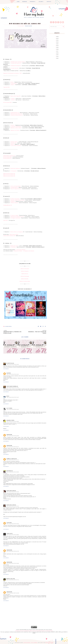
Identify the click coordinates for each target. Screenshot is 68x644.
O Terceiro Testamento (16, 127)
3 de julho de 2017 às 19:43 (13, 492)
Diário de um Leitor (14, 234)
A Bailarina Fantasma (16, 66)
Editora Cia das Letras (25, 281)
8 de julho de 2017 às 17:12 (13, 580)
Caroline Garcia (11, 491)
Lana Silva (9, 534)
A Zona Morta (14, 83)
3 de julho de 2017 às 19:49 (13, 524)
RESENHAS (25, 2)
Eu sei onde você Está (16, 146)
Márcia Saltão (11, 579)
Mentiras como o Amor (16, 128)
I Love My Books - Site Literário (30, 643)
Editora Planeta (25, 279)
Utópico (12, 85)
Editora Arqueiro (25, 271)
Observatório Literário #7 (9, 156)
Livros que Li (6, 426)
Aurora (9, 373)
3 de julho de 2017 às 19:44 (13, 506)
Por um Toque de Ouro (16, 189)
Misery (12, 82)
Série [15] (6, 220)
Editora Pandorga (25, 276)
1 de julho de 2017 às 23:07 (13, 436)
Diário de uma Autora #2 (9, 174)
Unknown (9, 435)
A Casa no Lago (14, 215)
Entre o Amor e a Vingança (17, 232)
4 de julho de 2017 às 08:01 (13, 535)
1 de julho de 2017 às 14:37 (13, 397)
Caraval (12, 125)
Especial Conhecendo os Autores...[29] (13, 73)
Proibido (13, 201)
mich (8, 396)
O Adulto (13, 99)
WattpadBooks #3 (8, 205)
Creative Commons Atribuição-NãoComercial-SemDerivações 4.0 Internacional (34, 631)
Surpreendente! (14, 187)
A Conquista (14, 171)
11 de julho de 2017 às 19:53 (13, 593)
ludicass (9, 523)
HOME (18, 2)
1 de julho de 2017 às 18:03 (13, 421)
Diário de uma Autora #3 (9, 175)
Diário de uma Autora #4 (9, 176)
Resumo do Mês (28, 26)
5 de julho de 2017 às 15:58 (13, 563)
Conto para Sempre (21, 250)
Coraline (13, 100)
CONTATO (49, 2)
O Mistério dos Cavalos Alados (18, 62)
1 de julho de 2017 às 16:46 (13, 409)
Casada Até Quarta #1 (16, 63)
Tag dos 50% (6, 87)
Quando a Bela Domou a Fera (18, 200)
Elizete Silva (10, 363)
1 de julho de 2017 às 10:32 (13, 364)
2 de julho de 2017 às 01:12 (13, 447)
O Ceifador (13, 247)
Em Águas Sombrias (16, 218)
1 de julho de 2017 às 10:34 (13, 374)
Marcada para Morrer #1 (16, 114)
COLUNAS (41, 2)
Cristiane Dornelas (12, 386)
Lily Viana (9, 408)
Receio (12, 144)
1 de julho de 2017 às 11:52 (13, 387)
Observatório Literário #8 (9, 236)
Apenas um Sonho (15, 130)
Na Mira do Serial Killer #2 (17, 115)
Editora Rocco (25, 274)
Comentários (7, 326)
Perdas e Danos (14, 203)
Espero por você (14, 246)
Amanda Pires (10, 420)
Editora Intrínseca (25, 269)
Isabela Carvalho (12, 459)
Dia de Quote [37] (7, 158)
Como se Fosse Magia (16, 186)
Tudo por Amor (14, 142)
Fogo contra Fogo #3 (15, 96)
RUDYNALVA (10, 471)
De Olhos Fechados (15, 199)
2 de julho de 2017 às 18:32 (13, 472)
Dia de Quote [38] (8, 102)
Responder (6, 369)
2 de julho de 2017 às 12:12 (13, 460)
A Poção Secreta (15, 68)
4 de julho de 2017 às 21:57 (13, 551)
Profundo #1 (13, 143)
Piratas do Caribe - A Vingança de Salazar (24, 251)
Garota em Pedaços (15, 168)
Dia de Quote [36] (8, 157)
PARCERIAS (32, 2)
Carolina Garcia (11, 505)
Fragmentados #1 (15, 113)
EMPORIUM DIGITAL (50, 643)
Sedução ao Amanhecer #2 (17, 217)
